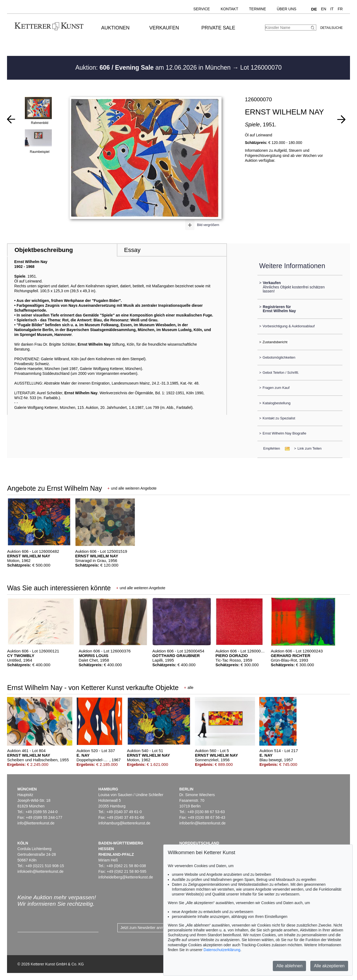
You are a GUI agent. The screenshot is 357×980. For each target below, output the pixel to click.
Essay (132, 250)
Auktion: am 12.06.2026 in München (154, 68)
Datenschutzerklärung (222, 950)
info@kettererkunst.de (36, 823)
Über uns (287, 9)
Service (201, 9)
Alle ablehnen (289, 966)
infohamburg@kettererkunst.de (124, 823)
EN (324, 9)
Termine (258, 9)
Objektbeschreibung (44, 250)
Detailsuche (331, 28)
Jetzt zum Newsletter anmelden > (148, 928)
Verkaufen (164, 28)
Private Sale (218, 28)
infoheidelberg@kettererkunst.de (126, 877)
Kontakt (229, 9)
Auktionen (115, 28)
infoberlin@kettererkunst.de (203, 823)
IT (332, 9)
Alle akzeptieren (329, 966)
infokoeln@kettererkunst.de (41, 871)
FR (340, 9)
